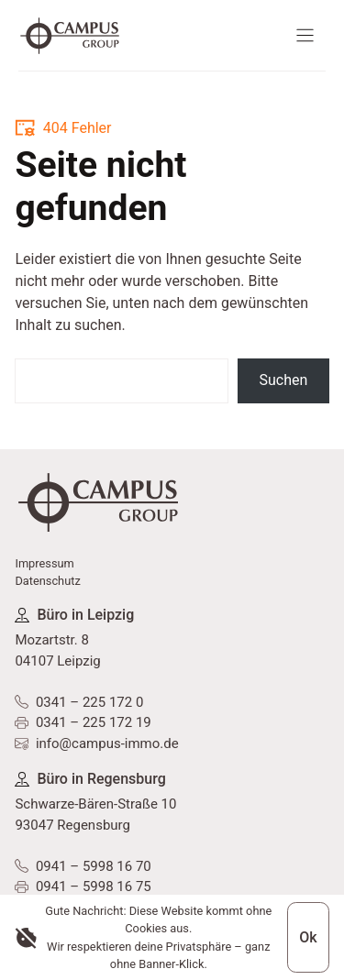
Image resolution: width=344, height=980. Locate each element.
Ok (308, 937)
